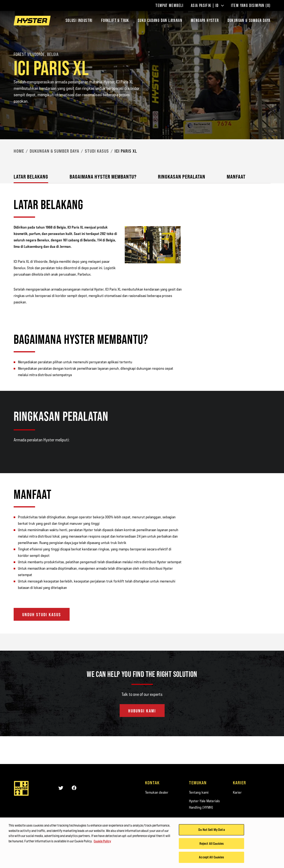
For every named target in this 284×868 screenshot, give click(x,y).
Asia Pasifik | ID (207, 6)
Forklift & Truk (115, 20)
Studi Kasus (97, 151)
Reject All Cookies (212, 846)
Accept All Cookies (211, 859)
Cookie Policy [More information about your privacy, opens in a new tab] (102, 843)
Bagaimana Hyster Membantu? (103, 177)
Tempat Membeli (170, 6)
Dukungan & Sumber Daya (54, 151)
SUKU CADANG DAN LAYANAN (160, 20)
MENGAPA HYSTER (205, 20)
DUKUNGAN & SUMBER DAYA (249, 20)
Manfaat (236, 177)
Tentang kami (199, 792)
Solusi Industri (79, 20)
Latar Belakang (31, 177)
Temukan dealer (157, 792)
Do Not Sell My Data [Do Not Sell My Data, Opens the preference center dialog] (211, 832)
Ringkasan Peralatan (182, 177)
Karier (237, 792)
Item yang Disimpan (251, 6)
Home (19, 151)
